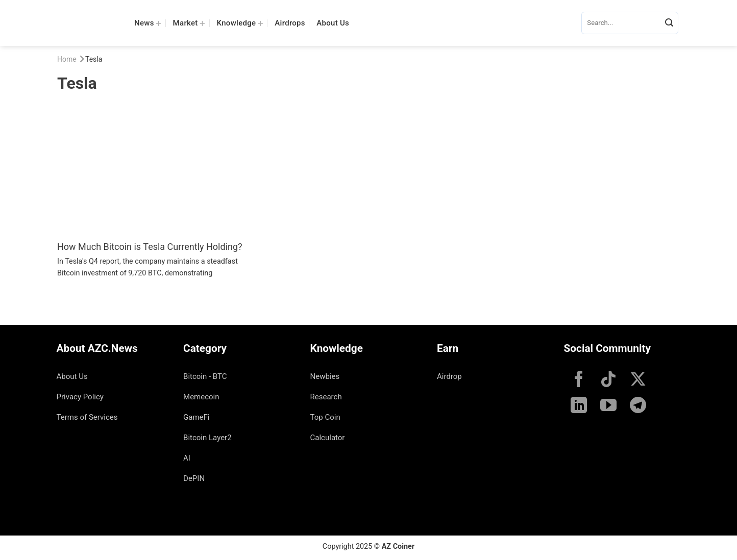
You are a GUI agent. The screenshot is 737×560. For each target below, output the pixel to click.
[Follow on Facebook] (579, 380)
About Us (333, 23)
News (148, 23)
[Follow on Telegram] (638, 406)
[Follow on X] (638, 380)
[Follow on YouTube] (608, 406)
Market (189, 23)
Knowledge (240, 23)
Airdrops (290, 23)
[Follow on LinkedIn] (579, 406)
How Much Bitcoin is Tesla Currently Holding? (150, 247)
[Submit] (669, 23)
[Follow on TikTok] (608, 380)
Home (67, 59)
